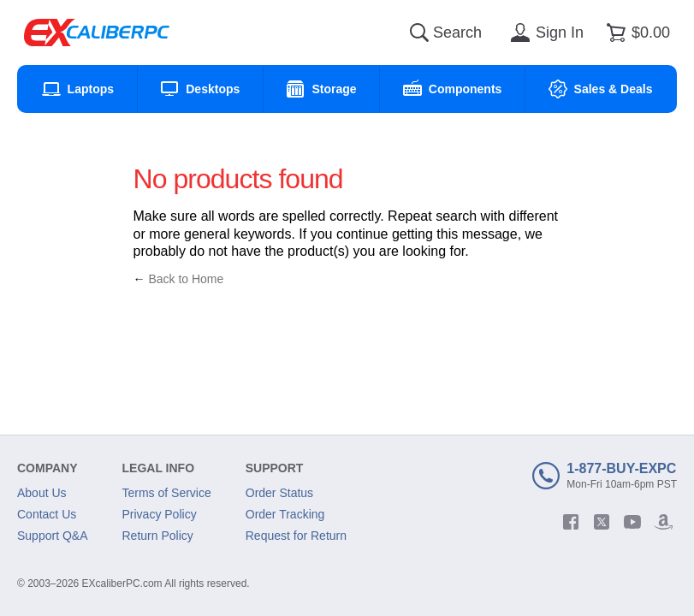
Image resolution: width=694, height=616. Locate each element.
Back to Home (186, 279)
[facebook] (571, 522)
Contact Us (47, 514)
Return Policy (158, 536)
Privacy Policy (160, 514)
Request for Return (296, 536)
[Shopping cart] (635, 33)
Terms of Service (167, 493)
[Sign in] (544, 33)
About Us (42, 493)
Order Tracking (285, 514)
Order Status (279, 493)
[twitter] (602, 522)
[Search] (419, 33)
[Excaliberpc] (97, 33)
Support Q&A (53, 536)
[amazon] (663, 522)
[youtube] (632, 522)
